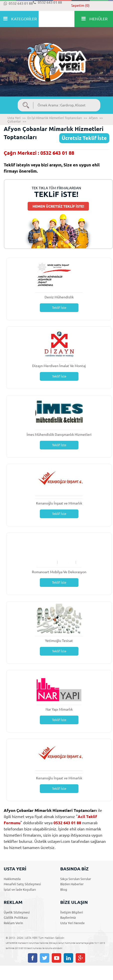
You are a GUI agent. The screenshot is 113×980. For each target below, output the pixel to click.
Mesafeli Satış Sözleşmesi (22, 884)
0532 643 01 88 (18, 3)
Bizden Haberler (72, 884)
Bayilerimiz (68, 917)
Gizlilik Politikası (16, 917)
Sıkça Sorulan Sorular (76, 879)
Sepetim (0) (80, 5)
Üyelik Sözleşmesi (17, 912)
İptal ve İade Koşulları (20, 889)
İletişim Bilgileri (72, 912)
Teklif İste (59, 308)
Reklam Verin (13, 923)
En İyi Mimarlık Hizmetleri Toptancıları (55, 118)
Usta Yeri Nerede (72, 923)
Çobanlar (14, 121)
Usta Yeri (14, 118)
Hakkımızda (12, 879)
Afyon (93, 118)
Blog (64, 889)
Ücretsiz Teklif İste (84, 138)
